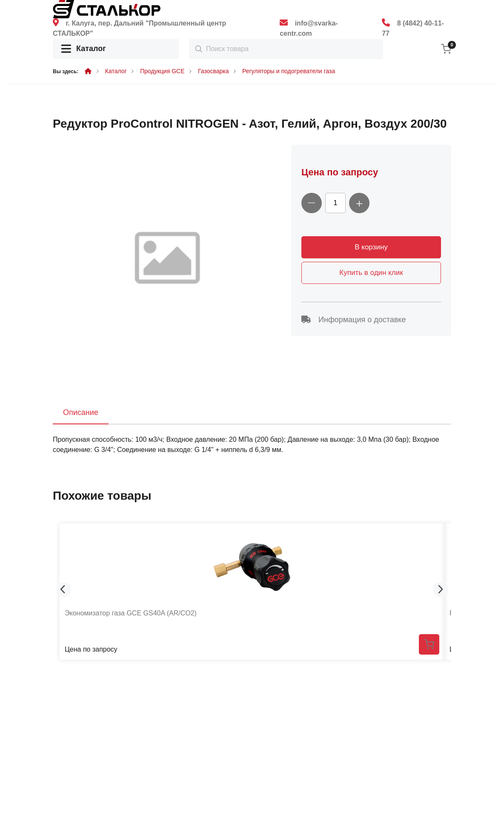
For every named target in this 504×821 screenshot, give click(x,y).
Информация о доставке (354, 320)
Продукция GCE (162, 71)
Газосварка (213, 71)
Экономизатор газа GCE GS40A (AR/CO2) (131, 613)
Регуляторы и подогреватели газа (289, 71)
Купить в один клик (371, 273)
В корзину (371, 247)
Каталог (84, 49)
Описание (81, 412)
